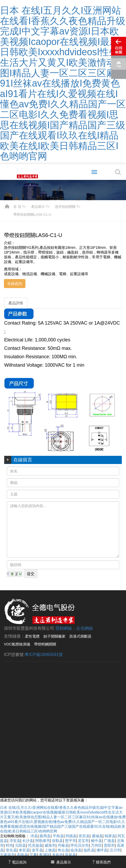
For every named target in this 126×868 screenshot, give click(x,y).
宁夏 (33, 855)
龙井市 (57, 855)
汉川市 (115, 850)
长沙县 (28, 841)
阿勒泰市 (43, 841)
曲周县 (45, 836)
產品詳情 (16, 303)
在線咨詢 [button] (15, 284)
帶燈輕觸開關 (45, 644)
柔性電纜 (32, 636)
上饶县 (50, 850)
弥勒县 (57, 841)
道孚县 (37, 850)
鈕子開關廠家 (54, 636)
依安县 (84, 836)
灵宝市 (83, 841)
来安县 (24, 850)
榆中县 (96, 841)
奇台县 (63, 850)
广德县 (109, 841)
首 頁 (17, 207)
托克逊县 (35, 845)
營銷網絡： (66, 628)
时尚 (9, 845)
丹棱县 (63, 845)
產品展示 (38, 207)
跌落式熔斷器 (80, 636)
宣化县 (11, 850)
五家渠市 (7, 855)
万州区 (96, 845)
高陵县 (22, 855)
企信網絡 (85, 628)
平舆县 (58, 836)
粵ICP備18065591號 (44, 655)
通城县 (97, 836)
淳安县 (15, 841)
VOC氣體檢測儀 (17, 644)
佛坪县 (102, 850)
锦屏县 (110, 836)
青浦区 (45, 855)
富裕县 (70, 855)
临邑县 (89, 850)
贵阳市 (109, 845)
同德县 (71, 836)
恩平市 (70, 841)
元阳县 (20, 845)
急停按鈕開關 (65, 207)
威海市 (50, 845)
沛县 (34, 836)
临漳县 (76, 850)
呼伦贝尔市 (80, 845)
